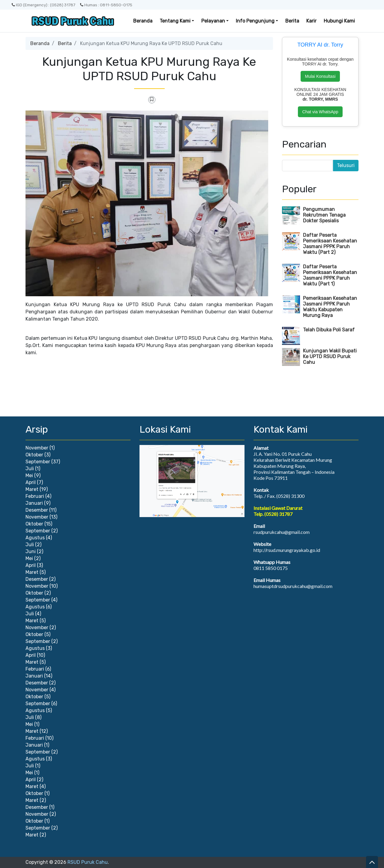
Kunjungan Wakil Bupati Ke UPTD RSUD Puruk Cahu (330, 356)
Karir (311, 21)
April (31, 482)
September (38, 462)
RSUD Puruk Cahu (88, 862)
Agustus (35, 538)
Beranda (143, 21)
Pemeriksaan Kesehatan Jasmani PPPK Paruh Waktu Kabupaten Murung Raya (330, 307)
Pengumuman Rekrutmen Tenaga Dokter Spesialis (324, 215)
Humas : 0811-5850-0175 (106, 5)
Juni (31, 551)
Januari (34, 503)
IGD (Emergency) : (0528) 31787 (43, 5)
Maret (32, 489)
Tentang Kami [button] (175, 21)
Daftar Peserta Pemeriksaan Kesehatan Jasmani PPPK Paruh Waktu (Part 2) (330, 244)
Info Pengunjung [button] (255, 21)
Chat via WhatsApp (320, 112)
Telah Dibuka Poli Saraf (329, 330)
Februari (35, 496)
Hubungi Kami (339, 21)
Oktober (34, 455)
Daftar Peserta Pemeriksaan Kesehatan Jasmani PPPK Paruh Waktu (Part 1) (330, 275)
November (37, 448)
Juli (30, 469)
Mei (29, 475)
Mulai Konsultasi (320, 76)
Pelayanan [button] (213, 21)
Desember (37, 510)
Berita (292, 21)
